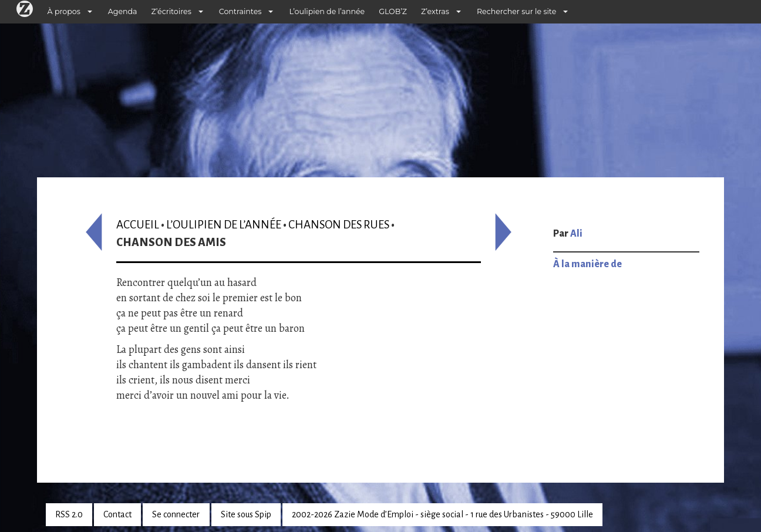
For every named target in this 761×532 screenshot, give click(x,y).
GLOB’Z (393, 11)
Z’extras (435, 11)
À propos (64, 11)
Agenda (123, 11)
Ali (576, 234)
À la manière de (587, 264)
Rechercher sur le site (516, 11)
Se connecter (176, 514)
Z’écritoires (171, 11)
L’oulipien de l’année (327, 11)
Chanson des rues (339, 225)
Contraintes (240, 11)
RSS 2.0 (69, 514)
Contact (117, 514)
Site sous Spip (246, 514)
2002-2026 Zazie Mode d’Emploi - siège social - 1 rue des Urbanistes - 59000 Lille (442, 514)
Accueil (138, 225)
